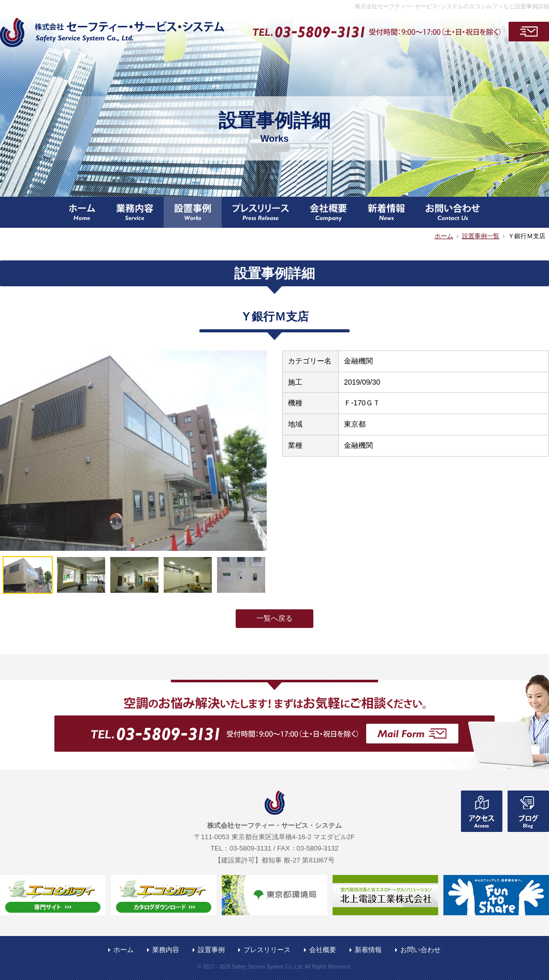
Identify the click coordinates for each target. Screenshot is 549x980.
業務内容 (166, 950)
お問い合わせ (421, 950)
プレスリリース (267, 950)
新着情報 (368, 950)
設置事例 (211, 950)
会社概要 (323, 950)
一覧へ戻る (274, 618)
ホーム (124, 950)
